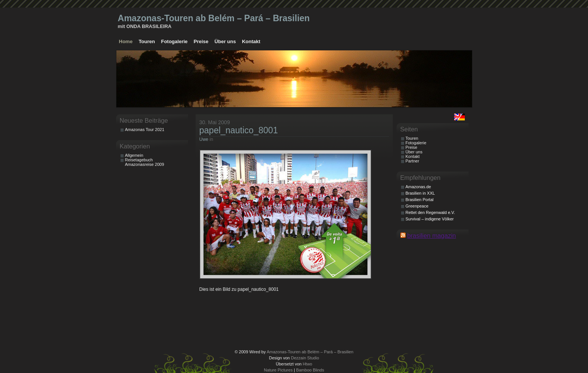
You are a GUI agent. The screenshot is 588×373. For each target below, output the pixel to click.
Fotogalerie (174, 41)
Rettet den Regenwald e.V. (430, 212)
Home (126, 41)
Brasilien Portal (420, 200)
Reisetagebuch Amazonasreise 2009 (145, 162)
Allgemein (134, 155)
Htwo (307, 364)
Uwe (204, 139)
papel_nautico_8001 (239, 130)
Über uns (225, 41)
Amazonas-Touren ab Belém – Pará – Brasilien (214, 18)
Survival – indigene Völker (430, 219)
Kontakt (251, 41)
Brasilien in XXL (420, 193)
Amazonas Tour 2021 (145, 130)
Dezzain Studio (305, 358)
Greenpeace (417, 206)
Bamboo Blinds (310, 370)
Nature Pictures (278, 370)
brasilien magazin (431, 236)
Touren (147, 41)
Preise (201, 41)
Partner (412, 161)
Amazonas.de (418, 187)
